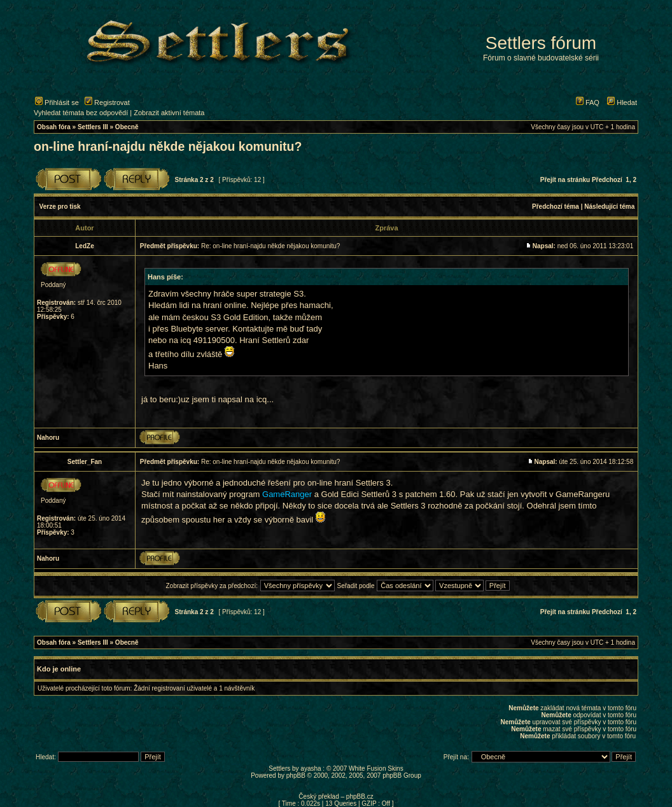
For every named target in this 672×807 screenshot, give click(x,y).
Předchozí (607, 180)
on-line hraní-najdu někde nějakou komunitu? (168, 146)
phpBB (296, 775)
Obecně (127, 127)
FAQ (588, 102)
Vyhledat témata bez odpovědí (81, 113)
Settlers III (93, 127)
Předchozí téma (556, 207)
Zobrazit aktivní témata (169, 113)
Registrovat (107, 102)
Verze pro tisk (60, 207)
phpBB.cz (360, 796)
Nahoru (48, 438)
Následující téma (609, 207)
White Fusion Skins (376, 768)
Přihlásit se (57, 102)
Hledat (622, 102)
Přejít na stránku (565, 180)
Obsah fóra (54, 127)
